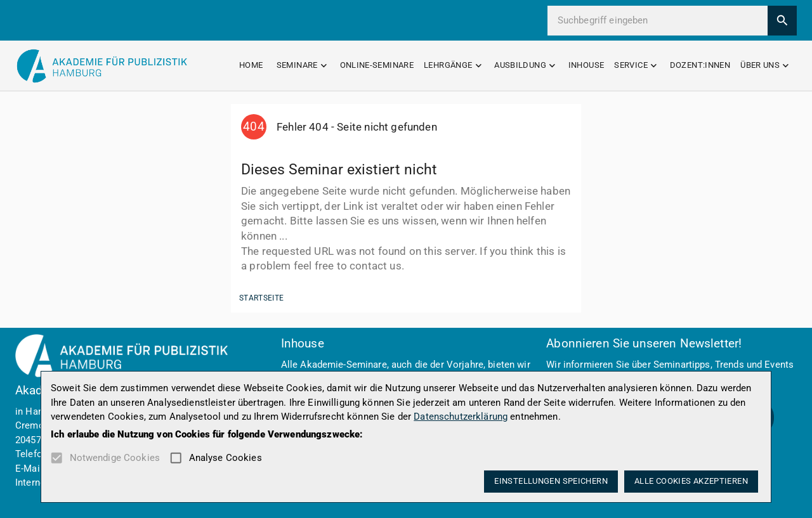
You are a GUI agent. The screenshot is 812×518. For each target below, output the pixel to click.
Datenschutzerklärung (461, 417)
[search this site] (663, 21)
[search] (783, 21)
